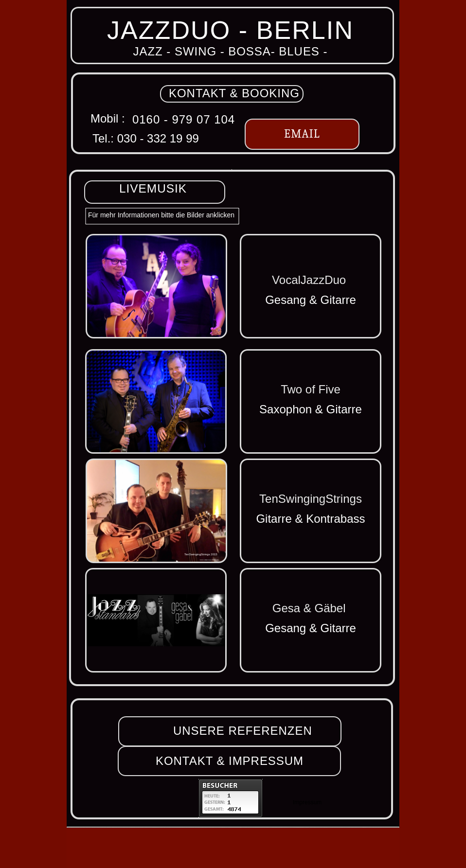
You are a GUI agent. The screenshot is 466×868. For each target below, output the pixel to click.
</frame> (231, 798)
